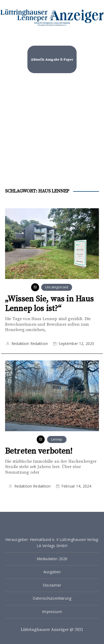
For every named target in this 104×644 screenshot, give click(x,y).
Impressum (52, 612)
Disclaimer (52, 585)
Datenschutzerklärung (52, 598)
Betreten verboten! (39, 451)
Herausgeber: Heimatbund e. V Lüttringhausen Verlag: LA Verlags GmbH (52, 542)
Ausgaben (52, 572)
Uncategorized (57, 287)
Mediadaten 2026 (52, 559)
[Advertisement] (52, 129)
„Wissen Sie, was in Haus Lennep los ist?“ (49, 304)
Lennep (57, 439)
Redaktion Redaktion (30, 343)
